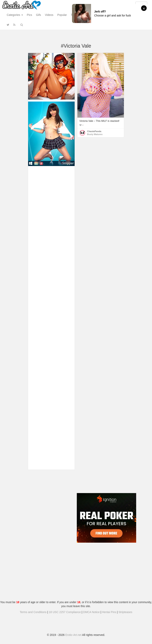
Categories (15, 15)
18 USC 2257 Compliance (65, 612)
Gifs (38, 15)
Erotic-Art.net (73, 635)
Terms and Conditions (33, 612)
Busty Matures (95, 134)
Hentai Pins (109, 612)
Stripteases (125, 612)
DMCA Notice (91, 612)
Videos (49, 15)
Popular (62, 15)
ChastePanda (94, 131)
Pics (29, 15)
